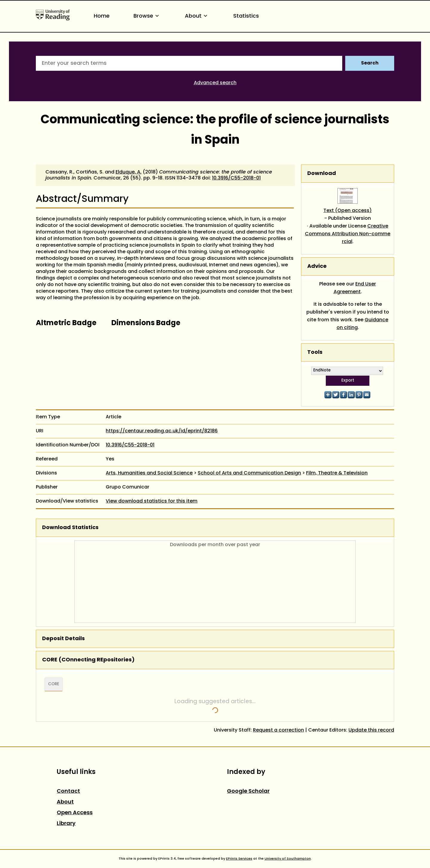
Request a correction (278, 730)
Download (322, 174)
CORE (54, 684)
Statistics (246, 16)
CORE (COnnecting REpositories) (88, 660)
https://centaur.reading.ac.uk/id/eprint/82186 (162, 431)
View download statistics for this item (152, 501)
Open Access (75, 813)
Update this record (371, 730)
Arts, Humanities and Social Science (149, 473)
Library (66, 824)
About (197, 16)
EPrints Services (239, 859)
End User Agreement (355, 288)
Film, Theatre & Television (337, 473)
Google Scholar (248, 791)
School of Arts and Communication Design (249, 473)
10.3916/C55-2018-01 (236, 178)
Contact (68, 791)
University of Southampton (288, 859)
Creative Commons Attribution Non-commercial (348, 234)
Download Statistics (70, 528)
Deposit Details (63, 639)
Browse (147, 16)
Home (102, 16)
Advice (317, 266)
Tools (315, 352)
